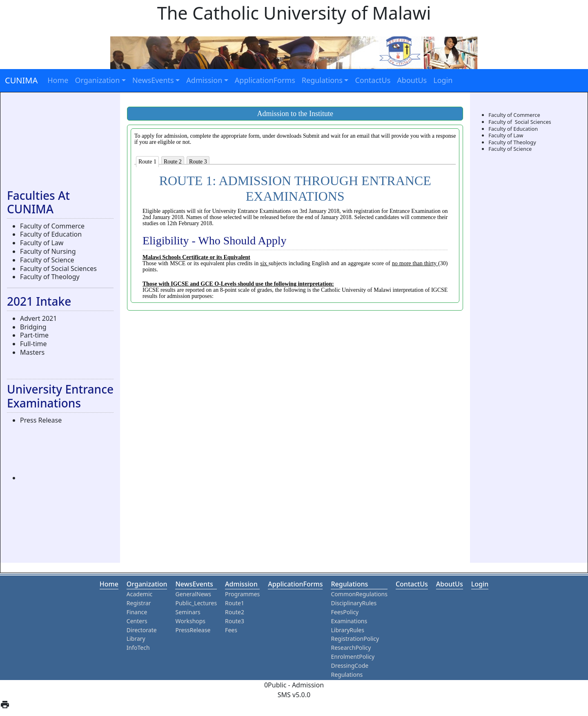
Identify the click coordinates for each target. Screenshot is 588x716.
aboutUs (450, 584)
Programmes (242, 594)
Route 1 (147, 162)
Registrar (139, 603)
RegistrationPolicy (355, 639)
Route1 (235, 603)
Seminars (188, 612)
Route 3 (198, 162)
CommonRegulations (359, 594)
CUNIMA (21, 80)
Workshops (190, 621)
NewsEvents (194, 584)
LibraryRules (347, 630)
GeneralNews (193, 594)
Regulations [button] (322, 80)
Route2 (235, 612)
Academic (139, 594)
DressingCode (350, 666)
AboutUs (412, 80)
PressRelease (193, 630)
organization (147, 584)
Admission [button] (204, 80)
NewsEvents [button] (153, 80)
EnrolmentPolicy (353, 657)
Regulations (349, 584)
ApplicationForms (265, 80)
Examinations (349, 621)
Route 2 (173, 162)
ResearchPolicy (351, 648)
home (109, 584)
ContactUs (373, 80)
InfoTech (138, 648)
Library (136, 639)
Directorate (142, 630)
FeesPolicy (345, 612)
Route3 (235, 621)
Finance (137, 612)
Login (443, 80)
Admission (241, 584)
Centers (137, 621)
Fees (231, 630)
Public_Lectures (196, 603)
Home (58, 80)
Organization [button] (97, 80)
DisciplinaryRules (354, 603)
